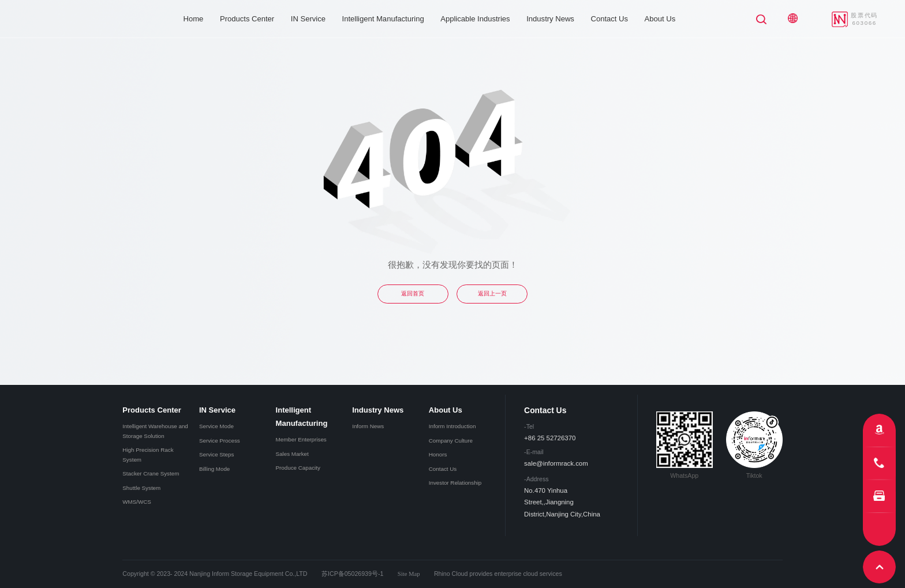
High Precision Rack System (148, 454)
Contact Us (609, 19)
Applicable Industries (475, 19)
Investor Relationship (455, 483)
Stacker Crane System (151, 473)
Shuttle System (141, 488)
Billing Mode (214, 469)
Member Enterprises (301, 439)
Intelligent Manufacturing (383, 19)
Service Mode (216, 426)
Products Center (247, 19)
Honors (438, 454)
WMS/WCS (137, 502)
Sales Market (292, 454)
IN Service (308, 19)
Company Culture (451, 441)
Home (194, 19)
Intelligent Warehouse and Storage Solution (155, 431)
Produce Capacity (298, 468)
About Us (660, 19)
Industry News (550, 19)
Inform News (368, 426)
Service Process (220, 441)
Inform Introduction (452, 426)
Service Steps (216, 454)
